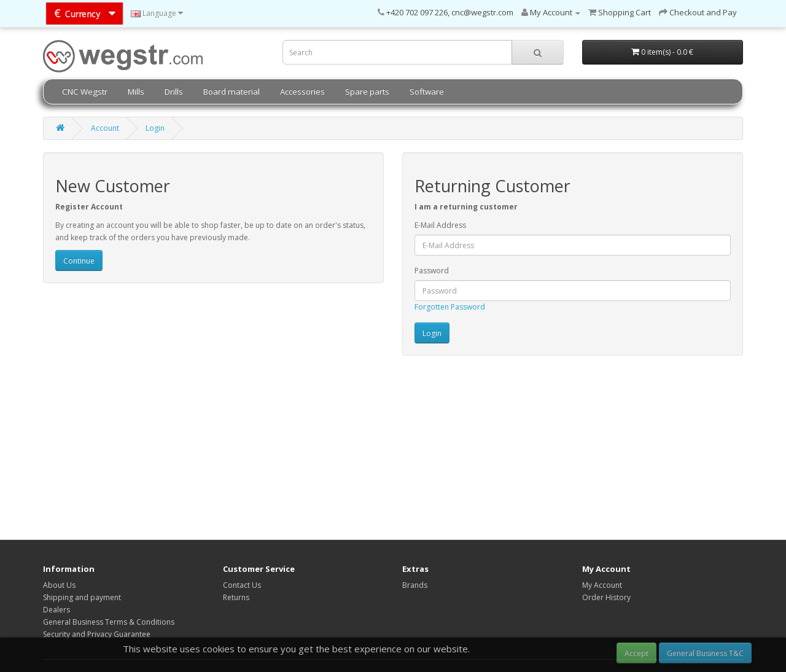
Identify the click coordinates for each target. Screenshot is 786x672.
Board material (232, 92)
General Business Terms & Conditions (109, 622)
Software (427, 92)
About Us (59, 585)
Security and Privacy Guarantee (97, 634)
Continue (79, 261)
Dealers (56, 610)
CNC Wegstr (85, 92)
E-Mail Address (440, 225)
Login (155, 128)
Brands (415, 585)
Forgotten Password (450, 307)
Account (105, 128)
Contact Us (242, 585)
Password (432, 271)
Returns (236, 597)
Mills (136, 92)
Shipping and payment (82, 597)
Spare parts (367, 92)
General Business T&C (705, 653)
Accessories (302, 92)
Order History (606, 597)
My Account (602, 585)
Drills (174, 92)
